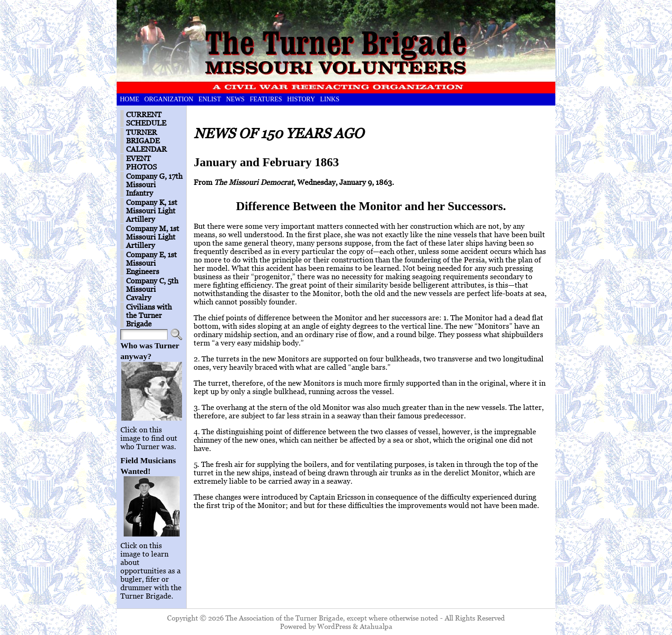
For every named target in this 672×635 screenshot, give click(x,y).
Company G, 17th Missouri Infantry (154, 184)
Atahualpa (376, 626)
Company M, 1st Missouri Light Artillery (153, 237)
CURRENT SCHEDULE (146, 119)
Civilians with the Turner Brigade (149, 315)
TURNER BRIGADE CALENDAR (146, 141)
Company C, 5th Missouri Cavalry (152, 289)
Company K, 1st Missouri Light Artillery (152, 211)
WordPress (334, 626)
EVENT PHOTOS (141, 162)
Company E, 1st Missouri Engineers (151, 263)
